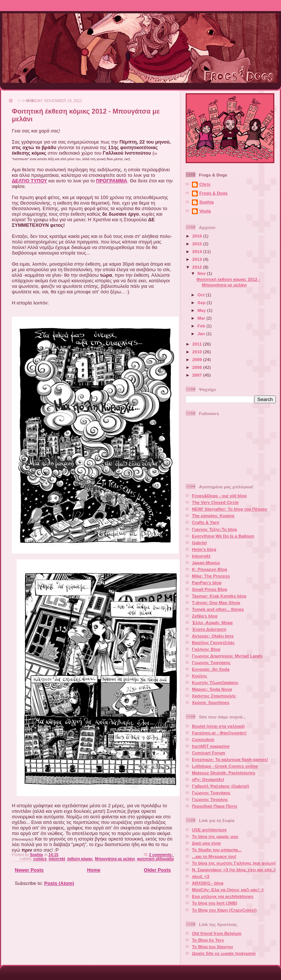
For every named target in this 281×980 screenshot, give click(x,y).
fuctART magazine (211, 746)
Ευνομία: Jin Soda (211, 669)
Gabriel (199, 543)
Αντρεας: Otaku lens (213, 636)
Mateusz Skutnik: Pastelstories (224, 773)
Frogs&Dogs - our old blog (219, 496)
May (202, 310)
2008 (198, 367)
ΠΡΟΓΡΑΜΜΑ (112, 181)
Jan (202, 334)
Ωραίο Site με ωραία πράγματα (224, 953)
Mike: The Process (211, 576)
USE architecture (209, 830)
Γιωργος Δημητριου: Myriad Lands (227, 656)
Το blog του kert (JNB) (215, 903)
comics (40, 859)
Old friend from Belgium (217, 933)
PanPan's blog (207, 582)
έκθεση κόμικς (80, 859)
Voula (205, 211)
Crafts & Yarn (206, 522)
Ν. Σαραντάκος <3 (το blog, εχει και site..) (234, 870)
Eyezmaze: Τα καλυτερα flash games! (230, 759)
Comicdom (203, 739)
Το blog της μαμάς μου (215, 836)
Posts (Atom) (59, 883)
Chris (205, 184)
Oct (202, 295)
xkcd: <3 (201, 876)
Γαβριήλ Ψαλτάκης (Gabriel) (221, 786)
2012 (198, 267)
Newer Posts (29, 870)
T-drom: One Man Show (216, 602)
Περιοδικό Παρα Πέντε (215, 806)
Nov (202, 273)
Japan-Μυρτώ (206, 563)
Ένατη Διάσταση (209, 629)
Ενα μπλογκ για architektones (223, 896)
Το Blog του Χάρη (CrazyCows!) (224, 910)
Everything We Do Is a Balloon (223, 536)
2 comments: (161, 855)
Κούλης (200, 676)
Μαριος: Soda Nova (212, 689)
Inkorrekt (201, 556)
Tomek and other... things (218, 609)
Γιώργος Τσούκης (210, 799)
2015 (198, 244)
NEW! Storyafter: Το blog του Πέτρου (230, 509)
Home (94, 870)
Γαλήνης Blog (206, 649)
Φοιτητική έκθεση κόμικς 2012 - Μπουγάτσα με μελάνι (228, 282)
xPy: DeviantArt (208, 779)
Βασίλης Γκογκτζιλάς (213, 642)
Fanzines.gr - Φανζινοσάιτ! (219, 733)
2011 (198, 344)
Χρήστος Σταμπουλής (214, 696)
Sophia (206, 202)
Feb (202, 326)
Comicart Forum (209, 753)
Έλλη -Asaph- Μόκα (212, 622)
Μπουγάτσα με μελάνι (115, 859)
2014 (198, 251)
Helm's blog (204, 549)
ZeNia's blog (205, 616)
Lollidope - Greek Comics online (225, 766)
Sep (202, 302)
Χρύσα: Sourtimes (211, 702)
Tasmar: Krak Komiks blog (219, 596)
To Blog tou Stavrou (212, 947)
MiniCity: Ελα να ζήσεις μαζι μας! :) (228, 890)
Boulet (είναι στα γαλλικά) (218, 726)
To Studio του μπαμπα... (217, 850)
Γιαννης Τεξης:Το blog (214, 529)
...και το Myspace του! (214, 856)
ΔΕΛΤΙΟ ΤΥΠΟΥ (29, 181)
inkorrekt (57, 859)
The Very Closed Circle (215, 502)
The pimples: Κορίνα (213, 516)
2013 (198, 259)
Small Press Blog (210, 589)
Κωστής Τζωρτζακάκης (215, 682)
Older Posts (157, 870)
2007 (198, 375)
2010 (198, 352)
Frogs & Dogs (214, 193)
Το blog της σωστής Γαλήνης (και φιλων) (234, 863)
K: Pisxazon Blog (209, 569)
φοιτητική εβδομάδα (155, 859)
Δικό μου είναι (206, 843)
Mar (202, 318)
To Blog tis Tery (208, 940)
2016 (198, 236)
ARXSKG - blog (208, 883)
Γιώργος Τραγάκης (211, 662)
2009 (198, 359)
